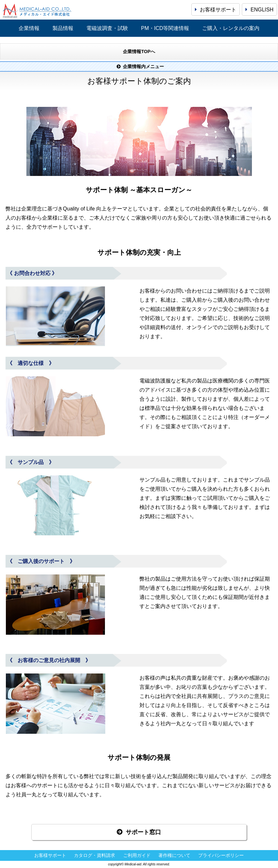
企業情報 (29, 28)
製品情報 (63, 28)
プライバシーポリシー (221, 855)
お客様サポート (216, 10)
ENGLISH (259, 10)
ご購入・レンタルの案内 (231, 28)
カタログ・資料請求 (95, 855)
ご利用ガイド (137, 855)
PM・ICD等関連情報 (165, 28)
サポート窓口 (139, 832)
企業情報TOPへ (139, 51)
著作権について (174, 855)
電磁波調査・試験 (107, 28)
